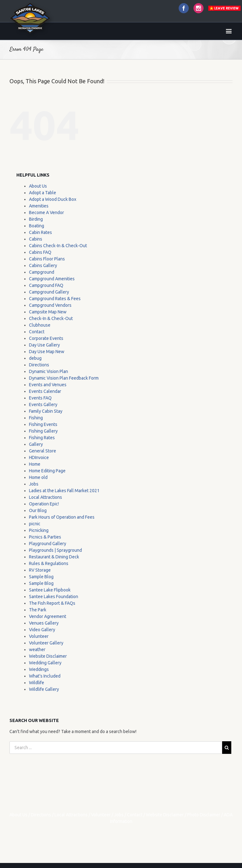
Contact (37, 332)
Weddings (39, 669)
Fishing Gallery (43, 431)
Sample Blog (41, 577)
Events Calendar (45, 391)
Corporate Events (46, 338)
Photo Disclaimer (204, 815)
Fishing (36, 418)
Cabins (36, 239)
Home (35, 464)
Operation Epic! (44, 504)
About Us (38, 186)
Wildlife (37, 683)
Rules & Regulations (49, 563)
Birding (36, 219)
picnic (35, 524)
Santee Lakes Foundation (54, 597)
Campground (42, 272)
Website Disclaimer (48, 656)
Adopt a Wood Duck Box (53, 199)
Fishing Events (43, 424)
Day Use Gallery (44, 345)
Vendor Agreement (48, 616)
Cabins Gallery (43, 265)
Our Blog (38, 510)
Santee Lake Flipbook (50, 590)
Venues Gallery (44, 623)
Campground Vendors (50, 305)
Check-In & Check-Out (51, 318)
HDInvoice (39, 457)
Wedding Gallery (45, 663)
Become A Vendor (46, 213)
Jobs (34, 484)
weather (37, 650)
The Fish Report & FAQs (52, 603)
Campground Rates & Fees (55, 299)
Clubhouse (40, 325)
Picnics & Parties (45, 537)
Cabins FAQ (40, 252)
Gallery (36, 444)
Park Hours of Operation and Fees (62, 517)
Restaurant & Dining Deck (54, 557)
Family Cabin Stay (46, 411)
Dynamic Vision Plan (49, 371)
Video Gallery (42, 630)
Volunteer (39, 636)
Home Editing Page (47, 471)
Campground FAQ (46, 285)
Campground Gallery (49, 292)
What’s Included (45, 676)
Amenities (39, 206)
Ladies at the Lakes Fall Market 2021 (64, 491)
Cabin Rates (40, 232)
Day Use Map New (47, 352)
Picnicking (39, 530)
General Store (43, 451)
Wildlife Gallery (44, 689)
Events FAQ (40, 398)
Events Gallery (43, 405)
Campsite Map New (48, 312)
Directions (39, 365)
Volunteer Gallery (46, 643)
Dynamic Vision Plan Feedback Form (64, 378)
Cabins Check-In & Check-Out (58, 246)
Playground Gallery (48, 544)
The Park (38, 610)
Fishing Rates (42, 438)
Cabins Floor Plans (47, 259)
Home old (38, 477)
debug (35, 358)
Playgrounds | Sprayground (55, 550)
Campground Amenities (52, 279)
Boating (37, 226)
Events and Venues (48, 385)
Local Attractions (46, 497)
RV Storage (40, 570)
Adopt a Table (43, 193)
